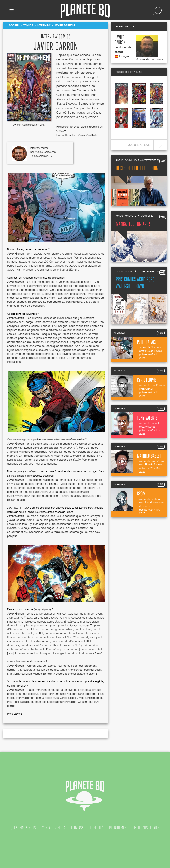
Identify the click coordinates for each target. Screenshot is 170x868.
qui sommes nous (23, 828)
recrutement (119, 828)
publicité (96, 828)
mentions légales (147, 828)
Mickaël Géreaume (45, 152)
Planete (85, 11)
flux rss (77, 828)
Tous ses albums (138, 145)
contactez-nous (54, 828)
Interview (44, 25)
